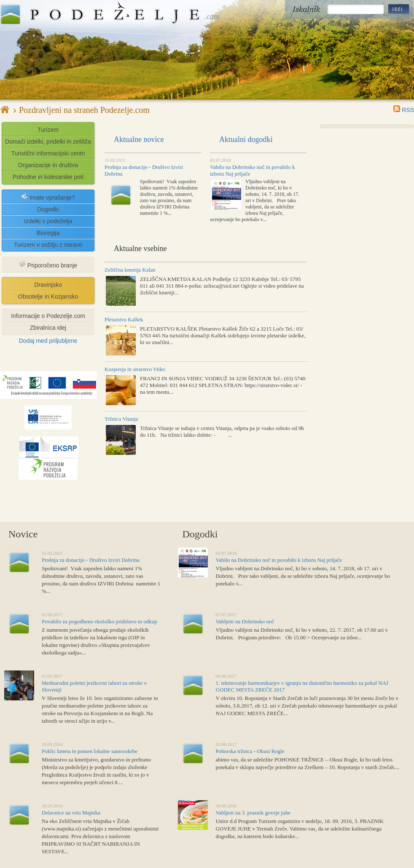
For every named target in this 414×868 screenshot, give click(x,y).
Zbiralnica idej (48, 328)
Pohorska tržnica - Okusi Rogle (250, 751)
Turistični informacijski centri (48, 153)
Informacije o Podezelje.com (48, 316)
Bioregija (48, 233)
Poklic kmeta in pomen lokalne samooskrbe (90, 751)
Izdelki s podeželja (48, 221)
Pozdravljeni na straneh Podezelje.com (84, 110)
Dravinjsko (48, 285)
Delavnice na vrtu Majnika (71, 813)
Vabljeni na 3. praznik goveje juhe (253, 813)
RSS (404, 110)
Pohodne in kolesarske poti (48, 177)
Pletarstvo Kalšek (124, 319)
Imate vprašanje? (48, 197)
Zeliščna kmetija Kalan (130, 270)
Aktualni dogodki (246, 139)
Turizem (48, 130)
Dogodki (48, 209)
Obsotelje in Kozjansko (48, 296)
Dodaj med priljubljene (48, 341)
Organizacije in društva (48, 165)
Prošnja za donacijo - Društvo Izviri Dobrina (91, 560)
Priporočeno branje (48, 265)
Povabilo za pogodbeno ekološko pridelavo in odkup (99, 621)
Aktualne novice (139, 139)
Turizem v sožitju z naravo (48, 245)
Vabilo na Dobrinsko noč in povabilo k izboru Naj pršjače (279, 560)
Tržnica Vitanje (121, 419)
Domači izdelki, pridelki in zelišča (48, 142)
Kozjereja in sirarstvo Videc (135, 369)
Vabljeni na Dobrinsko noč (245, 621)
